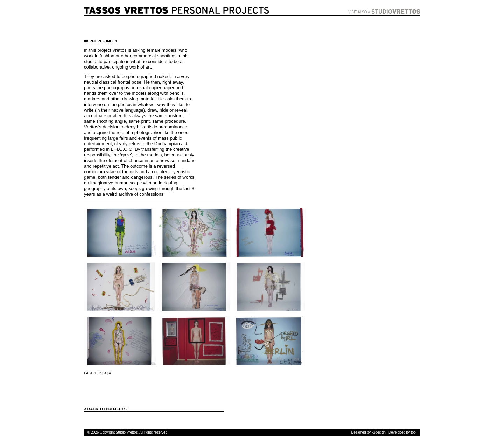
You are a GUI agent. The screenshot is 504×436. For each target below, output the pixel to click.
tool (414, 432)
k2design (379, 432)
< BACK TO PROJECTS (105, 409)
